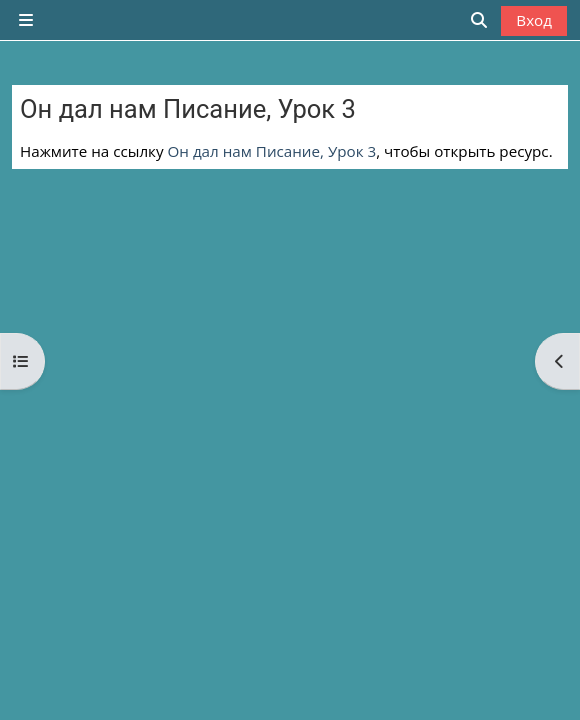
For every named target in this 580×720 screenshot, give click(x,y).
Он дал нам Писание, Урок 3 (272, 151)
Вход (534, 20)
